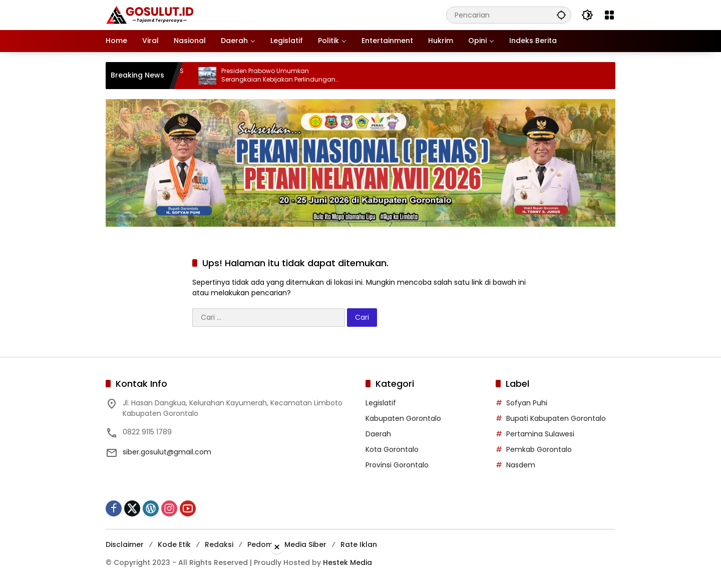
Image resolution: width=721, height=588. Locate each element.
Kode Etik (174, 544)
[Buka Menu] (609, 15)
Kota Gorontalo (392, 449)
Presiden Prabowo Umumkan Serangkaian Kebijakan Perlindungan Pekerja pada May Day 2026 (286, 76)
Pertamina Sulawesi (540, 434)
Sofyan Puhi (527, 403)
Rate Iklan (359, 544)
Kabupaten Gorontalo (403, 418)
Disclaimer (125, 544)
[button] (561, 15)
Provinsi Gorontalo (397, 465)
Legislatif (381, 403)
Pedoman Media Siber (287, 544)
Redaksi (219, 544)
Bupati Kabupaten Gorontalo (556, 418)
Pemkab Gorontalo (539, 449)
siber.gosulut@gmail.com (167, 452)
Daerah (378, 434)
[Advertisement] (360, 570)
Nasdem (521, 465)
